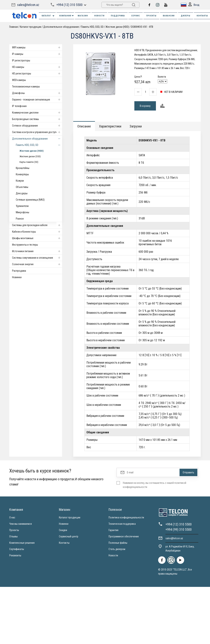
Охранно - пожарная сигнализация (37, 100)
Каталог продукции (31, 27)
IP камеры (37, 54)
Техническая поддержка (122, 524)
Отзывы (13, 536)
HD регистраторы (37, 73)
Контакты (64, 543)
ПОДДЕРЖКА (118, 16)
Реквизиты (15, 555)
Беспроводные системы (37, 119)
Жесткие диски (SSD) (30, 156)
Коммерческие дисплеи (37, 113)
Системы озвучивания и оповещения (37, 258)
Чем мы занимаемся (21, 524)
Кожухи (20, 181)
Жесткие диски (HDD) (117, 27)
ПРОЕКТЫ (151, 16)
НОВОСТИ (99, 16)
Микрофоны (22, 212)
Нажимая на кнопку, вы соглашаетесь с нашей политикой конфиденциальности (155, 485)
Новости (113, 555)
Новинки (17, 277)
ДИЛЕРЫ (186, 16)
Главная (14, 27)
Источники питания (37, 251)
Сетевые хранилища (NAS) (30, 200)
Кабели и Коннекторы (37, 232)
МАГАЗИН (83, 16)
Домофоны (37, 93)
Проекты (14, 530)
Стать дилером (117, 549)
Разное (20, 219)
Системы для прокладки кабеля (37, 225)
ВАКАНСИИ (169, 16)
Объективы (22, 187)
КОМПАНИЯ (67, 16)
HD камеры (37, 67)
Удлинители (22, 206)
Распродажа (19, 271)
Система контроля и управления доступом (37, 132)
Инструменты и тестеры (25, 245)
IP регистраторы (21, 60)
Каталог (48, 16)
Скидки (63, 530)
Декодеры (22, 193)
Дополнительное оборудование (61, 27)
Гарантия (113, 530)
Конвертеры (22, 174)
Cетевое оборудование (37, 126)
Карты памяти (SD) (29, 162)
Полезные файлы (118, 543)
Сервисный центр (69, 536)
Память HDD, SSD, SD (93, 27)
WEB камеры (19, 80)
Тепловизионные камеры (26, 87)
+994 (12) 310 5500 (69, 5)
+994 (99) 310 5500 (178, 529)
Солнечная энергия (37, 264)
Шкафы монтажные (37, 238)
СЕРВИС (136, 16)
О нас (12, 517)
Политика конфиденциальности (126, 517)
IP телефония (19, 106)
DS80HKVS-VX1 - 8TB (142, 27)
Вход (194, 5)
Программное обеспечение (124, 536)
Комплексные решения (22, 543)
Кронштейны (23, 168)
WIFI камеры (37, 47)
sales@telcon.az (28, 5)
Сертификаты (17, 549)
